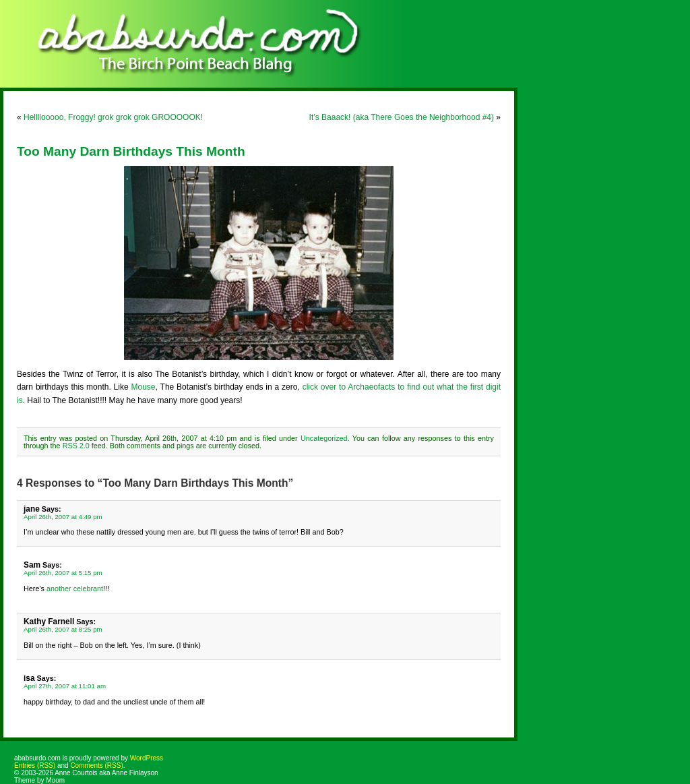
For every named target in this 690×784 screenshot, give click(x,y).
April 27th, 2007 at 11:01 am (65, 686)
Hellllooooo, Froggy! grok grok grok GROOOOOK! (113, 117)
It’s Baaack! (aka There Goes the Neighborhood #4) (402, 117)
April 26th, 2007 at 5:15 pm (63, 573)
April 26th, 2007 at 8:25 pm (63, 629)
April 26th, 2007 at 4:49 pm (63, 517)
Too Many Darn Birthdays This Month (131, 151)
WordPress (147, 758)
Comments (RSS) (96, 765)
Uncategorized (324, 438)
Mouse (144, 387)
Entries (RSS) (35, 765)
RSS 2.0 (76, 446)
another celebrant (75, 589)
